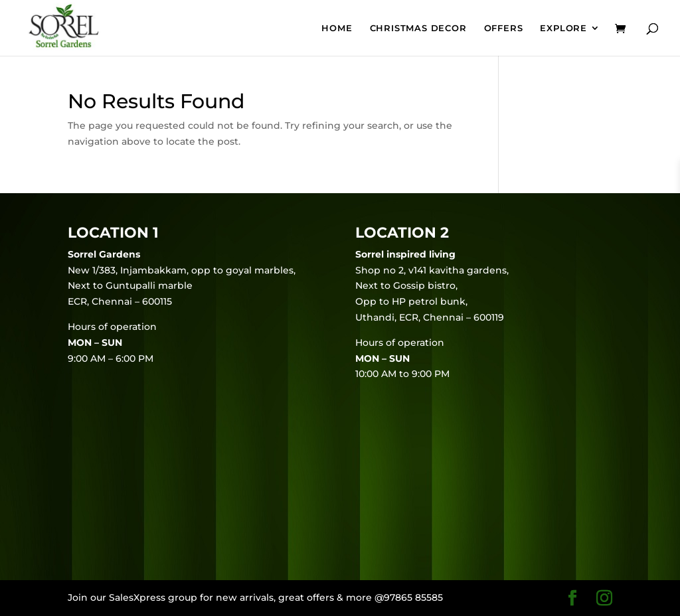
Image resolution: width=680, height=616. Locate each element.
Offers (504, 28)
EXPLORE (563, 28)
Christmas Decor (418, 28)
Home (337, 28)
